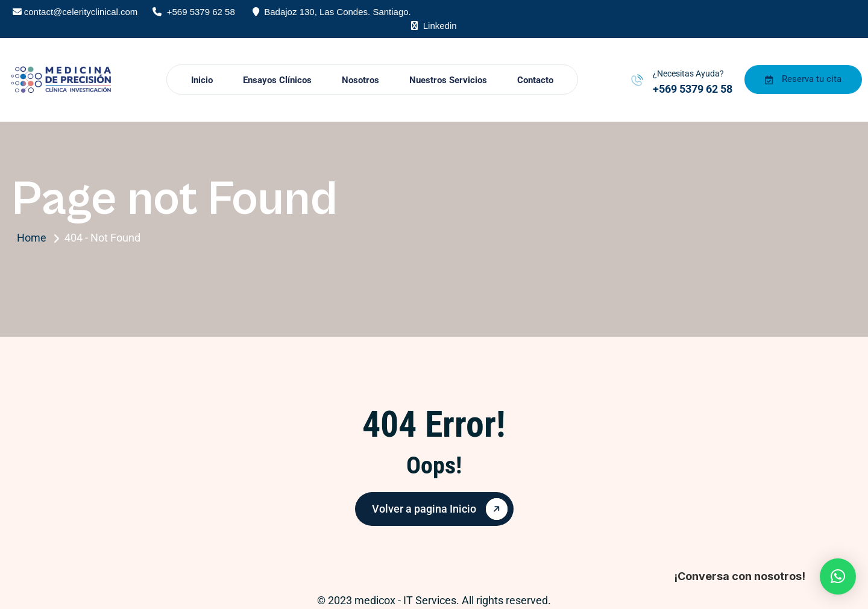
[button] (838, 576)
